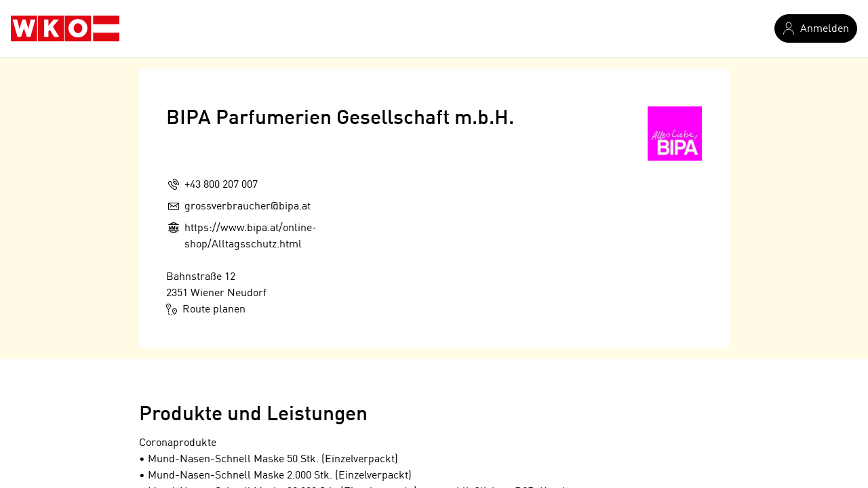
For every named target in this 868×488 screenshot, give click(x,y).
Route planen (206, 309)
